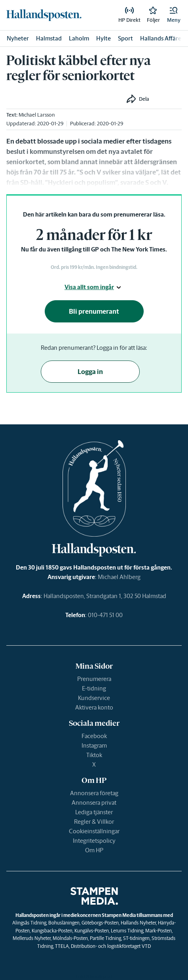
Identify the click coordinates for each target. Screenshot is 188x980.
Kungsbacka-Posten (52, 931)
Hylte (103, 38)
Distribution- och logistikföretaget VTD (111, 946)
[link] (44, 15)
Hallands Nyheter (138, 923)
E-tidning (94, 688)
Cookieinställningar (94, 831)
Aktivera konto (94, 707)
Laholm (79, 38)
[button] (174, 15)
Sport (125, 38)
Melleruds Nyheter (32, 938)
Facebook (94, 736)
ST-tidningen (136, 938)
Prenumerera (94, 679)
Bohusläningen (64, 923)
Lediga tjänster (94, 812)
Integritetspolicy (94, 841)
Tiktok (94, 755)
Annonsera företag (94, 793)
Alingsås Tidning (29, 923)
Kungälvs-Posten (92, 931)
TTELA (62, 946)
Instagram (94, 745)
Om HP (94, 850)
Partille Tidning (105, 938)
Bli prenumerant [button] (94, 311)
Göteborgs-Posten (100, 923)
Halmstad (49, 38)
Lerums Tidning (127, 931)
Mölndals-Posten (70, 938)
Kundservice (94, 698)
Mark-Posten (159, 931)
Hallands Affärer (162, 38)
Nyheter (18, 38)
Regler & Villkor (94, 822)
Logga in (90, 372)
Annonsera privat (94, 803)
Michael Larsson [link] (37, 115)
